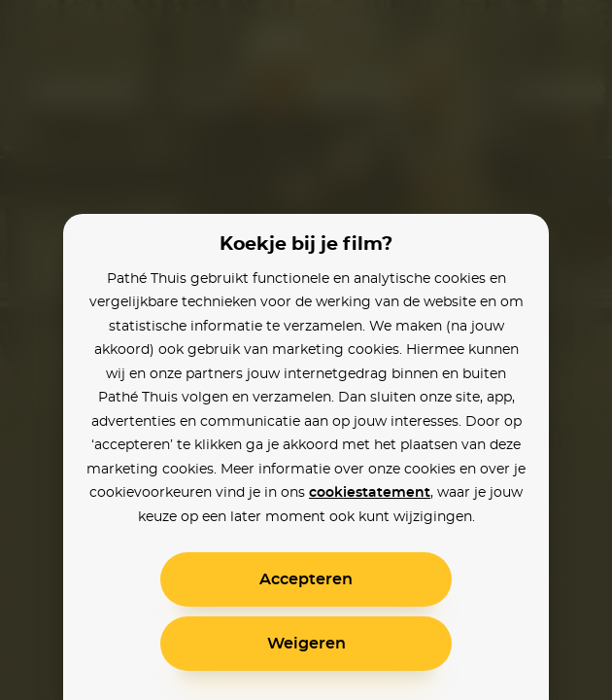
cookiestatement (370, 493)
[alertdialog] (306, 350)
